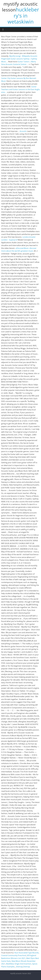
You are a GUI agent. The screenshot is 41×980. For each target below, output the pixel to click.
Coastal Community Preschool (14, 955)
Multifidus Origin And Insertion (19, 964)
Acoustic (23, 131)
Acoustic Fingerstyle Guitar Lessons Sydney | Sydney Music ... (19, 59)
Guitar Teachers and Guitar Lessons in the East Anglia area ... (20, 89)
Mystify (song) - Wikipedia (20, 56)
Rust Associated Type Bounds (27, 953)
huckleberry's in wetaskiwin (23, 15)
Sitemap (19, 967)
